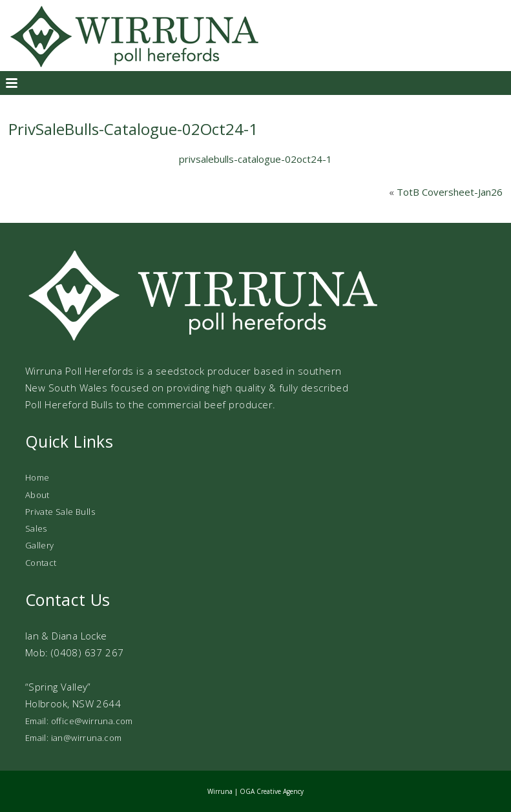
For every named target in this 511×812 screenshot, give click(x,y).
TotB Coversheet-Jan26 (450, 192)
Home (37, 477)
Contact (41, 563)
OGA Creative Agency (272, 791)
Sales (36, 528)
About (37, 495)
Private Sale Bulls (60, 512)
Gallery (40, 545)
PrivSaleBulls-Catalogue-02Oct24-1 (133, 129)
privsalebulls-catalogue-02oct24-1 (255, 159)
